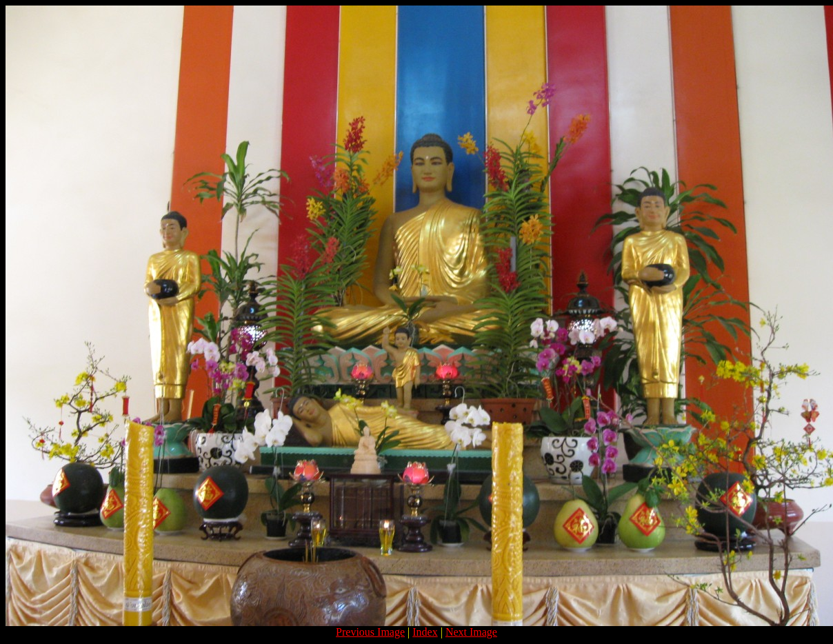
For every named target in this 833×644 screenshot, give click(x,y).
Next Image (471, 632)
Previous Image (370, 632)
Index (425, 632)
